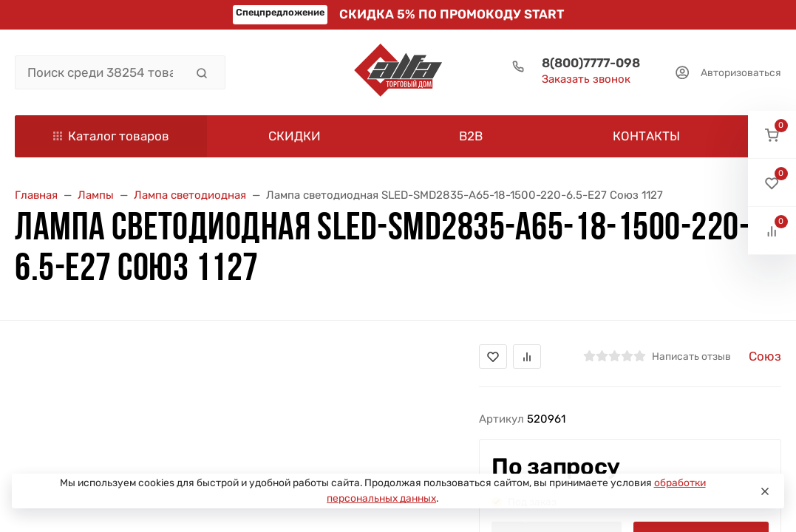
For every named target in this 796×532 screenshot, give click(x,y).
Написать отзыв (691, 356)
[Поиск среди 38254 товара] (100, 72)
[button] (772, 135)
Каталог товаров (111, 136)
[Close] (765, 491)
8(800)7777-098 (591, 63)
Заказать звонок (586, 79)
